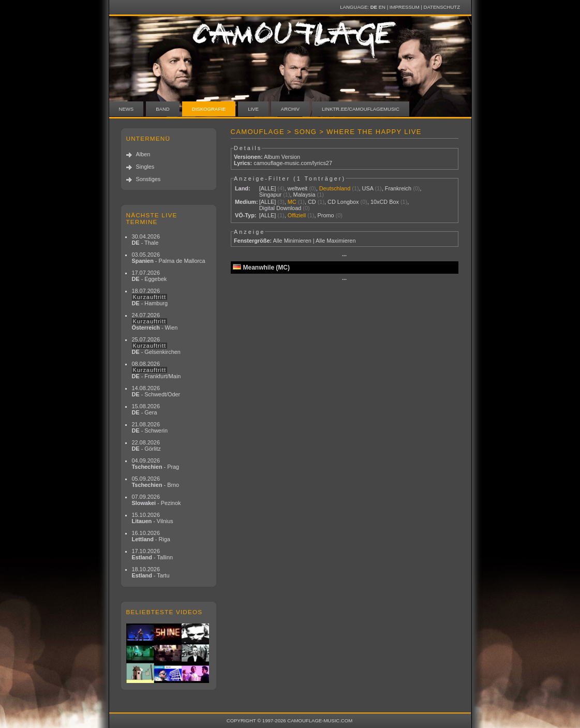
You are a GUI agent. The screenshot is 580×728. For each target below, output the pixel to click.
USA (368, 188)
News (127, 109)
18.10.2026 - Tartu (151, 572)
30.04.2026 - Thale (146, 240)
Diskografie (209, 109)
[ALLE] (268, 188)
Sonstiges (148, 179)
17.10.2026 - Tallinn (153, 554)
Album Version (282, 157)
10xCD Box (385, 202)
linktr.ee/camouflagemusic (361, 109)
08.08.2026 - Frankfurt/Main (157, 370)
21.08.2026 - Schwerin (150, 427)
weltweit (298, 188)
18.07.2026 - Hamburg (150, 297)
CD (312, 202)
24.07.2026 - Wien (155, 321)
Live (253, 109)
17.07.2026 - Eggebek (150, 276)
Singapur (271, 195)
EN (382, 7)
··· (344, 256)
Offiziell (297, 215)
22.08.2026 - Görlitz (146, 445)
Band (163, 109)
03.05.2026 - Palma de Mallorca (169, 258)
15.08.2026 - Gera (146, 409)
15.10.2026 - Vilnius (153, 518)
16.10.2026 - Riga (151, 536)
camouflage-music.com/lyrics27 (293, 163)
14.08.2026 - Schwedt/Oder (156, 391)
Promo (326, 215)
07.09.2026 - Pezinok (157, 500)
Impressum (405, 7)
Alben (143, 154)
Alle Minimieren (292, 241)
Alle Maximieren (336, 241)
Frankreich (398, 188)
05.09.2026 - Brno (156, 482)
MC (292, 202)
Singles (145, 167)
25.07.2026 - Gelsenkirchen (156, 346)
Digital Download (280, 208)
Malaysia (304, 195)
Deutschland (335, 188)
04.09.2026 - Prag (156, 464)
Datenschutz (442, 7)
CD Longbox (343, 202)
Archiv (290, 109)
